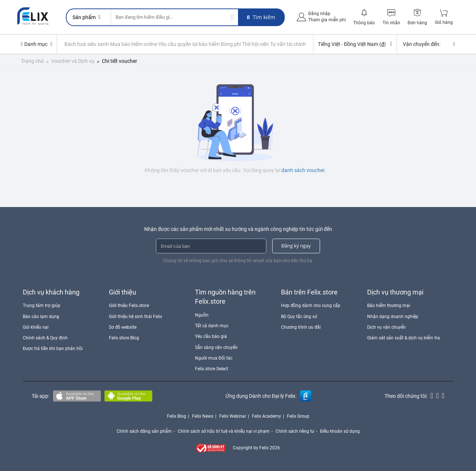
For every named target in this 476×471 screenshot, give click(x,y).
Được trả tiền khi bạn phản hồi (53, 349)
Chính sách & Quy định (45, 338)
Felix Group (298, 416)
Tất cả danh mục (212, 326)
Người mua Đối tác (214, 358)
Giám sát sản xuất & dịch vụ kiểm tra (404, 338)
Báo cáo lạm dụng (41, 317)
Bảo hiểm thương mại (389, 306)
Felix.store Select (212, 369)
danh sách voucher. (304, 170)
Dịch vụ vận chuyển (386, 327)
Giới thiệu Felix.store (129, 306)
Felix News (203, 416)
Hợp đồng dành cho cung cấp (311, 306)
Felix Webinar (233, 416)
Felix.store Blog (124, 338)
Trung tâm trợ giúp (42, 306)
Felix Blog (177, 416)
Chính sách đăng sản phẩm (144, 431)
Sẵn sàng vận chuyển (216, 347)
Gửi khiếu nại (36, 327)
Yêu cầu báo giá (211, 336)
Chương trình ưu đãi (301, 327)
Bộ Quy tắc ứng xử (299, 317)
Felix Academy (267, 416)
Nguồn (202, 315)
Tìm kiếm (261, 17)
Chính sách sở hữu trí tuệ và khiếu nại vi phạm (224, 431)
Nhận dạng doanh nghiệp (393, 317)
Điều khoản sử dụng (340, 431)
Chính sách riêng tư (295, 431)
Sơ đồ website (123, 327)
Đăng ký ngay (296, 246)
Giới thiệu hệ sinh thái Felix (136, 317)
